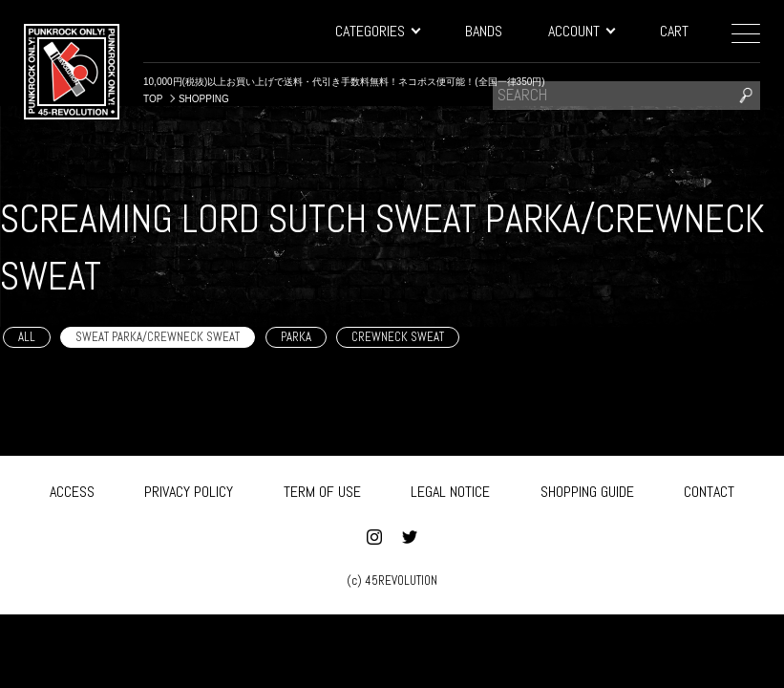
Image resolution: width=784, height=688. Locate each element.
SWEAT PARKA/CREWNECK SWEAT (158, 337)
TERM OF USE (322, 491)
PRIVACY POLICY (189, 491)
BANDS (484, 31)
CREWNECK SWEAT (398, 337)
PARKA (296, 337)
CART (674, 31)
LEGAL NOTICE (450, 491)
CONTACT (709, 491)
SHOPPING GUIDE (587, 491)
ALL (27, 337)
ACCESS (72, 491)
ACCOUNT (581, 31)
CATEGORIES (377, 31)
